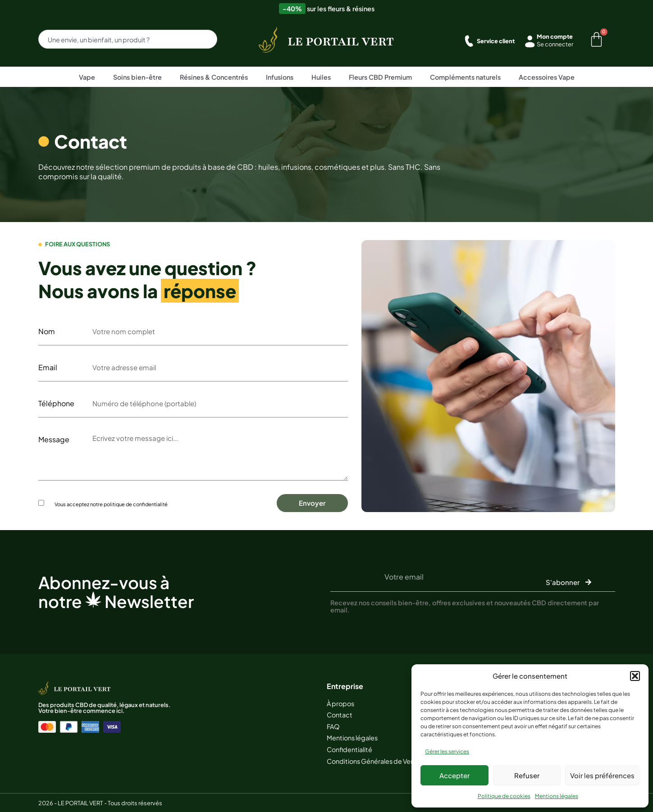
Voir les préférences (602, 775)
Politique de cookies (504, 796)
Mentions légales (557, 796)
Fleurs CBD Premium (380, 77)
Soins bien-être (137, 77)
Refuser (527, 775)
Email (48, 367)
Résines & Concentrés (214, 77)
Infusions (280, 77)
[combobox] (128, 39)
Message (54, 440)
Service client (496, 41)
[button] (635, 676)
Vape (87, 77)
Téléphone (56, 404)
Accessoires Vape (547, 77)
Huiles (321, 77)
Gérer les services (447, 751)
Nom (47, 331)
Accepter (454, 775)
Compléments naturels (465, 77)
